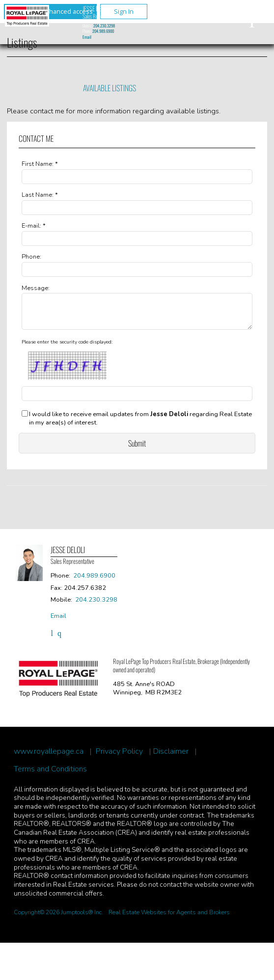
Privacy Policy (119, 757)
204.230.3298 (104, 26)
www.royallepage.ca (49, 757)
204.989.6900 (103, 31)
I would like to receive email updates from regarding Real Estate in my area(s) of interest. (140, 424)
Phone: (31, 257)
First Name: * (40, 164)
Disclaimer (171, 757)
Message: (36, 288)
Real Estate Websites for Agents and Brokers (169, 918)
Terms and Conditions (50, 775)
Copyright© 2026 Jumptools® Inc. (58, 918)
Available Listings (110, 88)
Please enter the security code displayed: (67, 348)
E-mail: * (34, 226)
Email (87, 37)
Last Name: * (40, 195)
